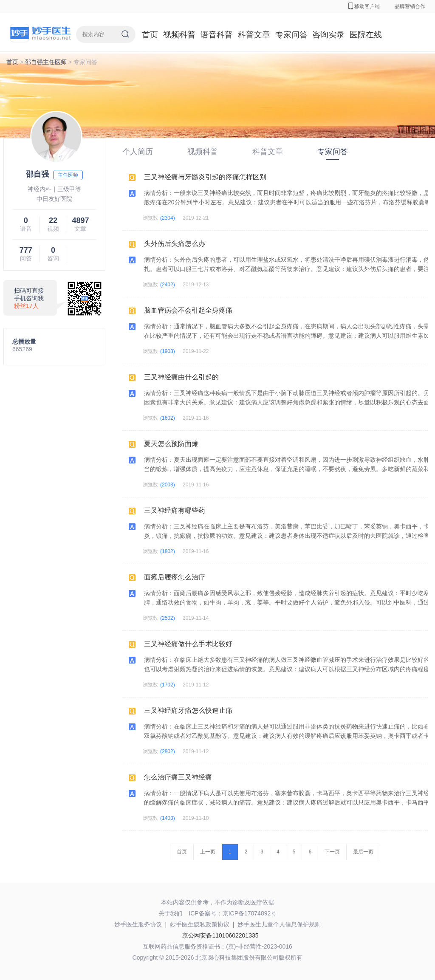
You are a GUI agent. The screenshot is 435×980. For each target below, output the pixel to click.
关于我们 (170, 913)
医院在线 (366, 35)
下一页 (332, 852)
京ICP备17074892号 (250, 913)
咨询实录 (328, 35)
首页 (150, 35)
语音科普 (217, 35)
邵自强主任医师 (46, 62)
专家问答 (291, 35)
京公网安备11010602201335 (220, 935)
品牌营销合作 (410, 6)
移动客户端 (364, 6)
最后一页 (363, 852)
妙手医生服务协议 (138, 924)
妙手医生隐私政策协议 (200, 924)
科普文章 (254, 35)
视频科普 (179, 35)
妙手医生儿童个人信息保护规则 (279, 924)
